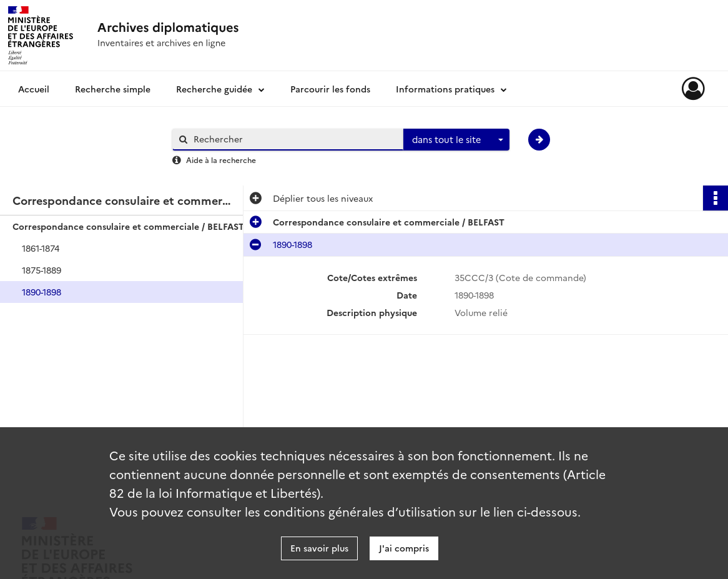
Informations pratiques (445, 89)
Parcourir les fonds (330, 89)
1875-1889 (42, 270)
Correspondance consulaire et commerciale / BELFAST (128, 226)
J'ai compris (404, 548)
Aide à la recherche (221, 160)
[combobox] (456, 140)
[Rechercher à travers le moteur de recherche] (294, 139)
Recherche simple (113, 89)
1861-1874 (41, 248)
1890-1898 (42, 292)
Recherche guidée (214, 89)
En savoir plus (319, 548)
